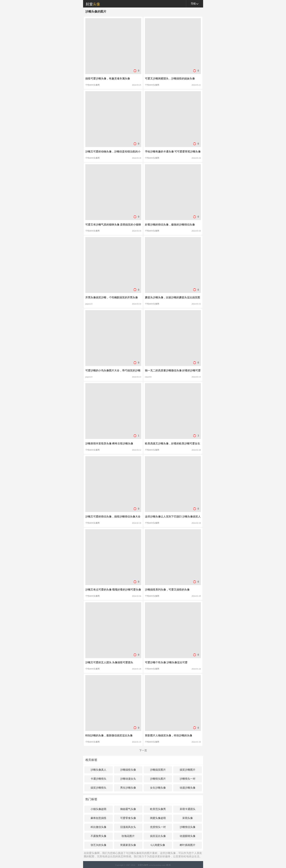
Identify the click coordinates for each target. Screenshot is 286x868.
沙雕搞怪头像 (128, 770)
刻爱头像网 (92, 4)
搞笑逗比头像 (158, 836)
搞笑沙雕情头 (98, 788)
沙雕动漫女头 (128, 779)
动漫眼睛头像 (188, 836)
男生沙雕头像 (128, 788)
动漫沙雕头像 (188, 788)
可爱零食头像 (128, 818)
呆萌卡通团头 (188, 809)
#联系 (168, 865)
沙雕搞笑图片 (158, 770)
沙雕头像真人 (98, 770)
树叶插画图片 (188, 845)
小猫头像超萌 (98, 809)
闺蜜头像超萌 (158, 818)
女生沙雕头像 (158, 788)
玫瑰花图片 (128, 836)
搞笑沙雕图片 (188, 770)
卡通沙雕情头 (98, 779)
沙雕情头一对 (188, 779)
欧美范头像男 (158, 809)
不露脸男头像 (98, 836)
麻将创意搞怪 (98, 818)
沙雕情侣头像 (188, 827)
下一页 (143, 750)
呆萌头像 (188, 818)
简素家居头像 (128, 845)
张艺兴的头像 (98, 845)
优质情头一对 (158, 827)
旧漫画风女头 (128, 827)
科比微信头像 (98, 827)
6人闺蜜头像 (158, 845)
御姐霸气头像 (128, 809)
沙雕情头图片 (158, 779)
